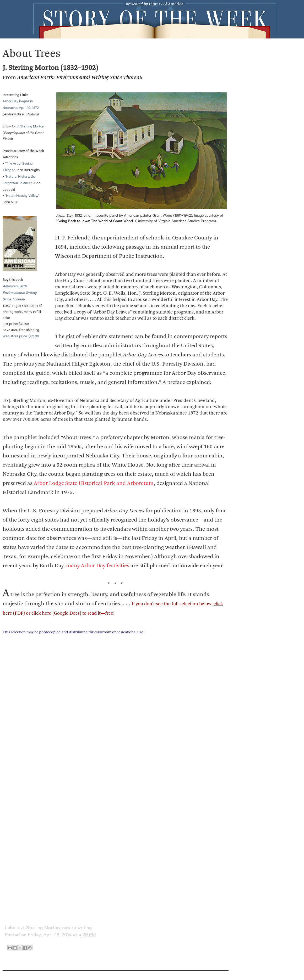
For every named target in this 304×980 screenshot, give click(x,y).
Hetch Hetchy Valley (22, 195)
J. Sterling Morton (30, 126)
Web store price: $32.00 (21, 336)
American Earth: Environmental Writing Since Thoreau (20, 292)
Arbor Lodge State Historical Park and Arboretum (94, 483)
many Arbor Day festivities (98, 566)
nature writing (77, 927)
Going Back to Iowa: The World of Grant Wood (95, 221)
